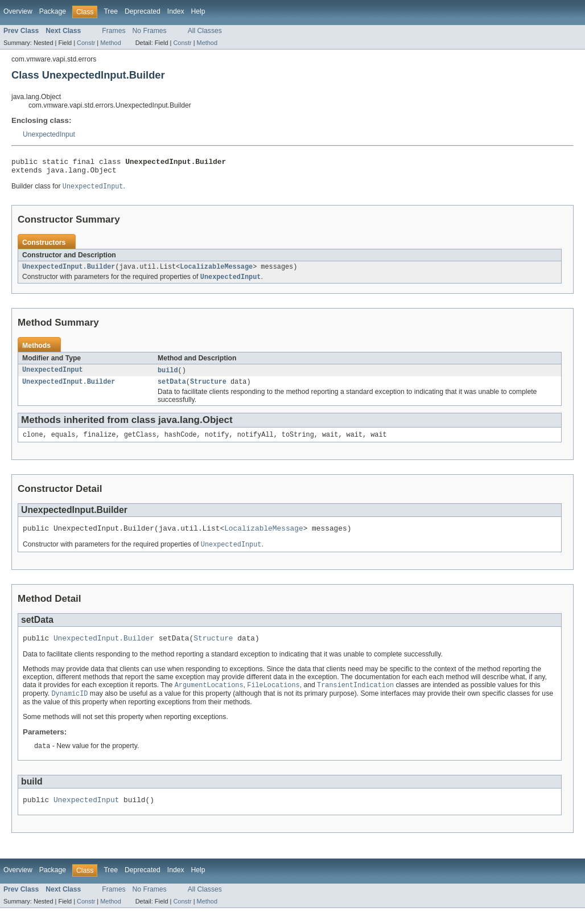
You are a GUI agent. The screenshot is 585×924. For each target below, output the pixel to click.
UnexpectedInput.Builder (69, 272)
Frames (114, 31)
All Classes (205, 31)
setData (172, 389)
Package (53, 11)
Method (110, 43)
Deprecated (143, 11)
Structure (208, 389)
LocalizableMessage (216, 272)
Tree (111, 11)
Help (198, 11)
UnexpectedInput (49, 134)
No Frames (150, 31)
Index (176, 11)
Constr (86, 43)
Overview (18, 11)
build (168, 376)
